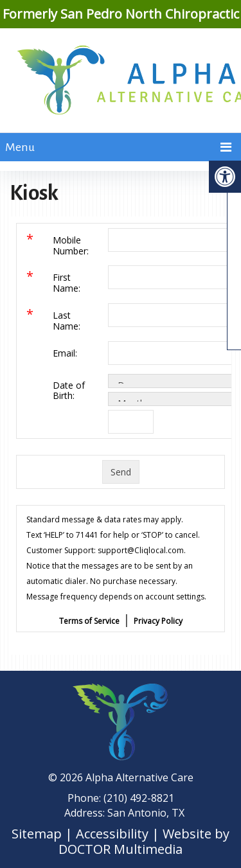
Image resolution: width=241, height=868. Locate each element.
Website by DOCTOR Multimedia (144, 841)
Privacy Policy (158, 621)
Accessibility (112, 834)
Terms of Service (89, 621)
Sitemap (37, 834)
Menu (20, 147)
